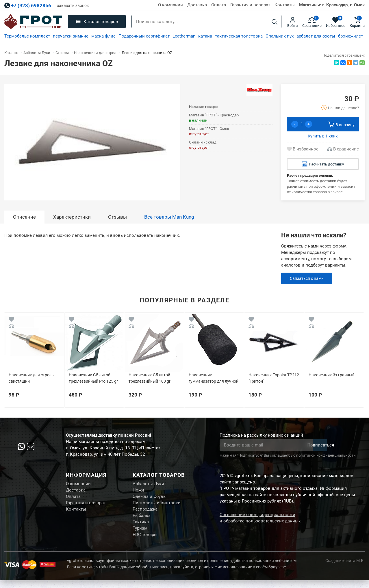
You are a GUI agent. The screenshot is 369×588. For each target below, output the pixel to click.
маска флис (103, 36)
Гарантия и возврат (250, 5)
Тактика (141, 528)
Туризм (140, 535)
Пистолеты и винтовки (157, 506)
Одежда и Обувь (149, 499)
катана (205, 36)
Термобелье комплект (27, 36)
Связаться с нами (308, 278)
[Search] (275, 22)
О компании (170, 5)
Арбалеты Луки (148, 484)
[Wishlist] (11, 320)
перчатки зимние (71, 36)
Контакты (285, 5)
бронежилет (351, 36)
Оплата (219, 5)
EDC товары (145, 542)
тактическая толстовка (239, 36)
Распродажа (145, 513)
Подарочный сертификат (144, 36)
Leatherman (184, 36)
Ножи (138, 492)
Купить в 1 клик (323, 136)
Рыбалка (142, 520)
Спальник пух (280, 36)
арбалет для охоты (316, 36)
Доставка (197, 5)
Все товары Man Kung (169, 217)
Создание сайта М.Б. (345, 568)
